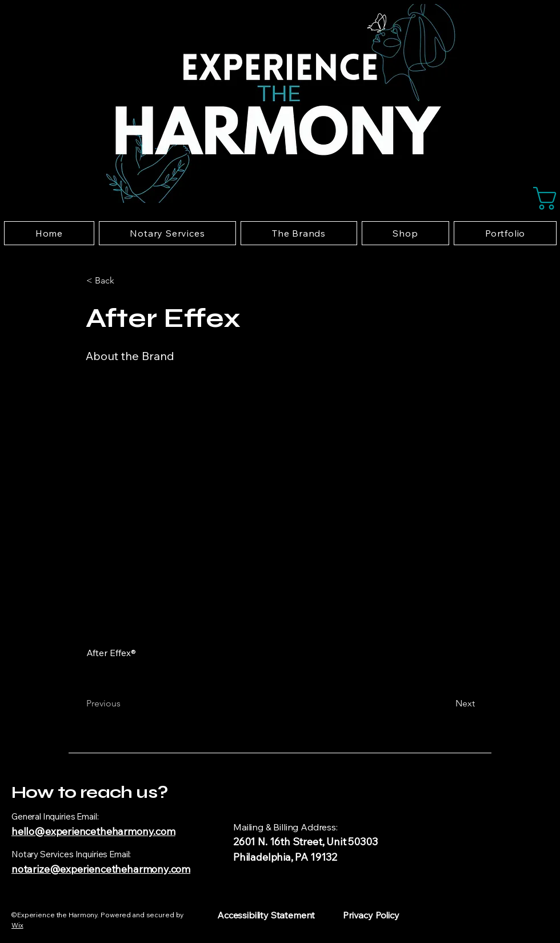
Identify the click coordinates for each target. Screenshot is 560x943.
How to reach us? (89, 792)
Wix (17, 925)
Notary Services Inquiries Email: (71, 854)
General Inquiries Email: (55, 816)
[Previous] (124, 704)
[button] (543, 198)
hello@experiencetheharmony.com (93, 831)
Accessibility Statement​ (266, 915)
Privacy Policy (371, 915)
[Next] (446, 704)
